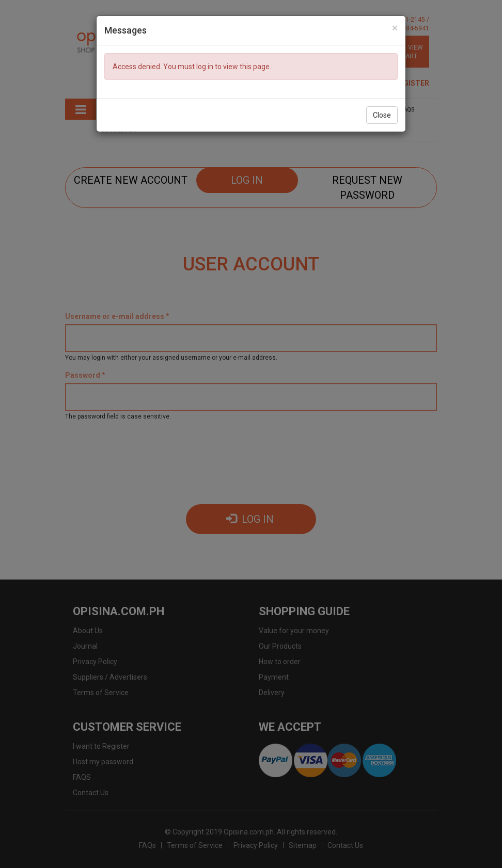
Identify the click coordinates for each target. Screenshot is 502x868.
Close (382, 115)
